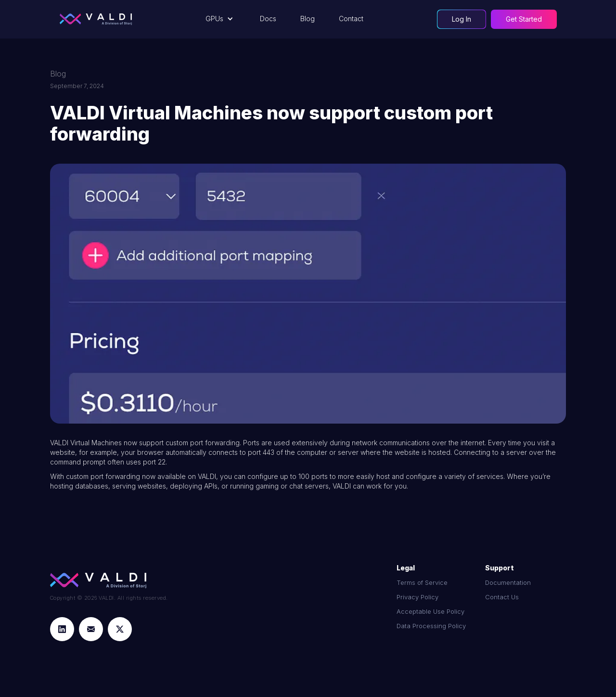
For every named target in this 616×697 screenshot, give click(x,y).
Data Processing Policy (431, 626)
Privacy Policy (417, 597)
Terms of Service (422, 582)
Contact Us (502, 597)
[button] (221, 19)
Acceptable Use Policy (430, 611)
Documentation (508, 582)
